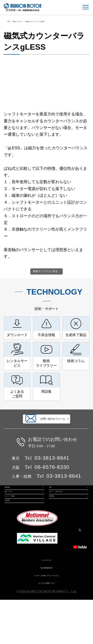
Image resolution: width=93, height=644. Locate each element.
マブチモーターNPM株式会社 (23, 7)
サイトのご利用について (47, 627)
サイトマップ (47, 604)
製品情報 (11, 511)
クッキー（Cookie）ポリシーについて (47, 619)
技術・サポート (15, 521)
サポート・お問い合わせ (65, 521)
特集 (52, 511)
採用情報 (55, 531)
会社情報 (11, 542)
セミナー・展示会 (17, 531)
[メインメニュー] (86, 7)
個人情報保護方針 (47, 611)
